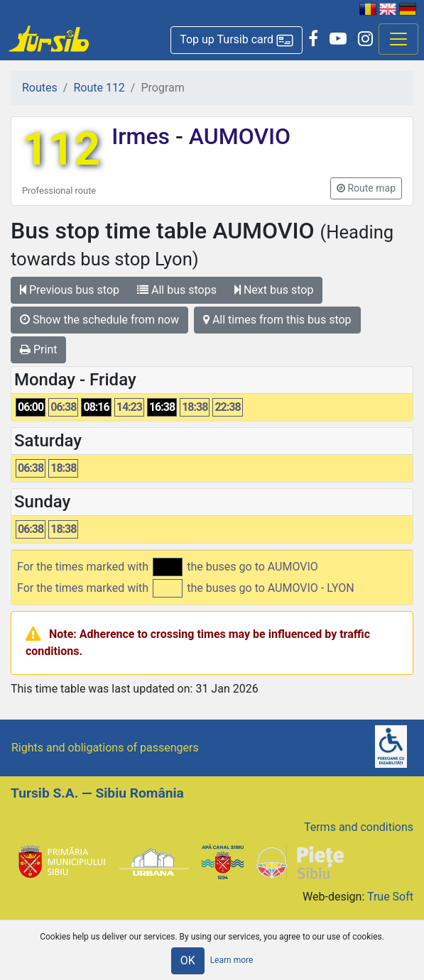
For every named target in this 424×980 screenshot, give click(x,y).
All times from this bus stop (277, 320)
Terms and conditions (359, 827)
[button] (237, 40)
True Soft (390, 897)
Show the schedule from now (99, 320)
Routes (40, 88)
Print (38, 349)
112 (61, 149)
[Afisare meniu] (398, 39)
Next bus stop (274, 290)
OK (188, 960)
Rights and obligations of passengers (105, 748)
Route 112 (99, 88)
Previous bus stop (70, 290)
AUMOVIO (237, 136)
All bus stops (177, 290)
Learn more (232, 960)
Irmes (143, 136)
